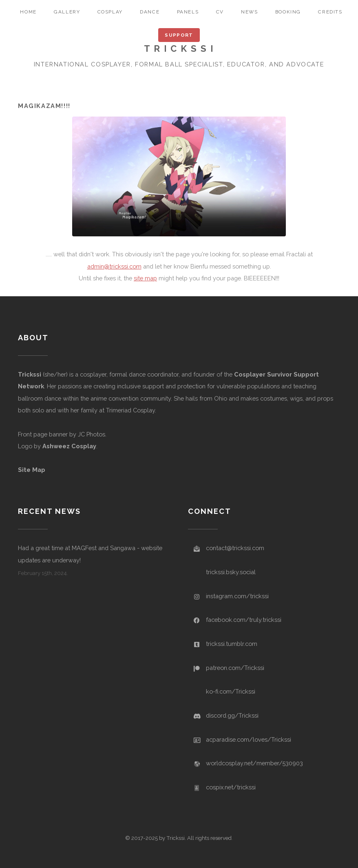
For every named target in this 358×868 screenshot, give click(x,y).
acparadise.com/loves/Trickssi (249, 739)
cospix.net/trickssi (231, 787)
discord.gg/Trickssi (232, 715)
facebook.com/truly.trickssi (244, 620)
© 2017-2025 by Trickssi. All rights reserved (178, 838)
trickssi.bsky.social (231, 572)
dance (150, 12)
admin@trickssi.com (114, 266)
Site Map (32, 470)
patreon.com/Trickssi (235, 668)
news (249, 12)
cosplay (110, 12)
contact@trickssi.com (235, 548)
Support (179, 35)
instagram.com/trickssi (237, 596)
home (28, 12)
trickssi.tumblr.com (232, 644)
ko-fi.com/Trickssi (231, 691)
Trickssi (30, 374)
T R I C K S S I (179, 48)
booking (288, 12)
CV (220, 12)
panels (188, 12)
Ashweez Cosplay (69, 446)
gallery (67, 12)
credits (330, 12)
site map (145, 278)
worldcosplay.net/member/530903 (254, 763)
